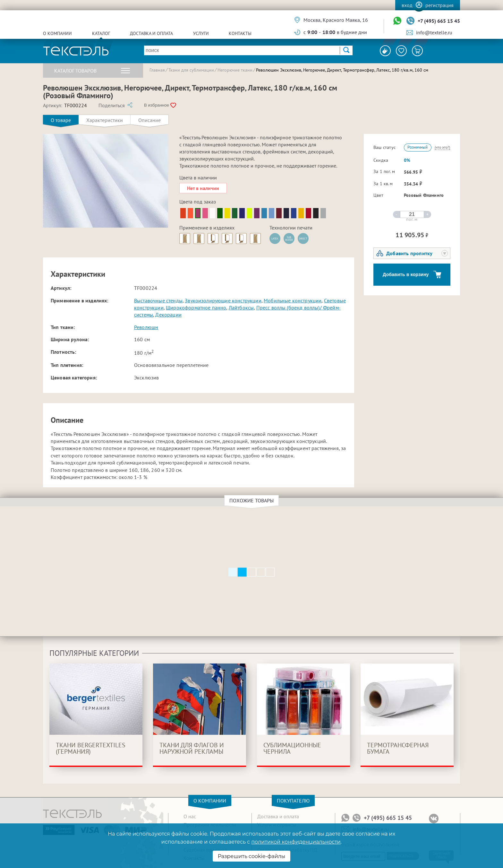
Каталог (101, 33)
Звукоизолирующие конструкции (223, 300)
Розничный (418, 147)
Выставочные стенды (158, 300)
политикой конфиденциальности (296, 842)
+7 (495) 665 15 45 (439, 21)
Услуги (201, 33)
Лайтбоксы (241, 308)
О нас (190, 816)
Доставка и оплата (151, 33)
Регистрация (439, 5)
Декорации (168, 315)
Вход (407, 5)
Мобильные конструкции (293, 300)
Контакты (240, 33)
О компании (57, 33)
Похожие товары (252, 500)
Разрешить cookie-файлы (252, 856)
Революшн (146, 327)
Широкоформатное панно (196, 308)
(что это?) (442, 147)
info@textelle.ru (434, 32)
